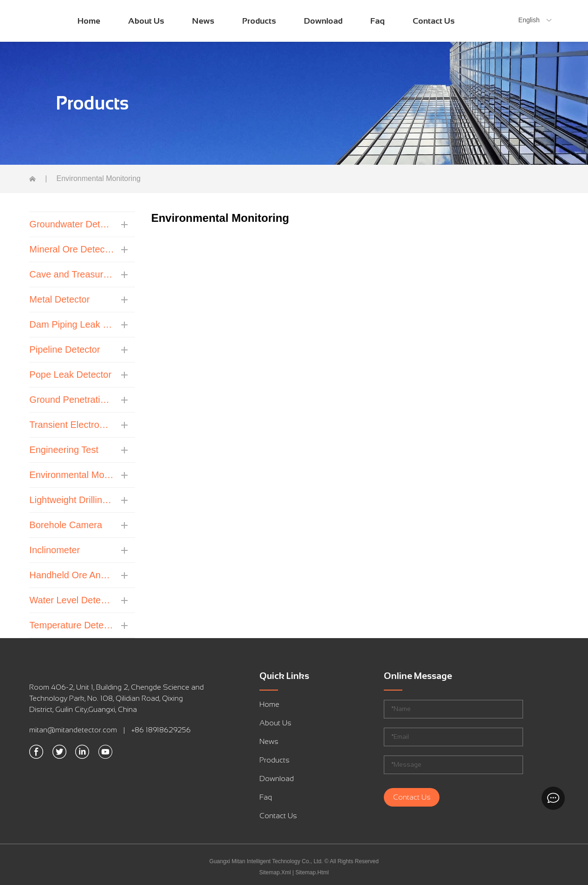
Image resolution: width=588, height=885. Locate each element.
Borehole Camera (66, 525)
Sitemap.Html (312, 872)
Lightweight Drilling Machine (71, 500)
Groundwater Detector (71, 224)
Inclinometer (55, 550)
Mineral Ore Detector (71, 249)
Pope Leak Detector (70, 375)
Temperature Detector (71, 625)
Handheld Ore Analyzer (71, 575)
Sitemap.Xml (275, 872)
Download (323, 21)
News (203, 21)
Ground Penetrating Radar (71, 400)
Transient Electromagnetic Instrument (71, 425)
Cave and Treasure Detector (71, 274)
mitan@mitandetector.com (73, 730)
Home (89, 21)
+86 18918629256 (161, 730)
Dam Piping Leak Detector (71, 324)
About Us (146, 21)
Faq (378, 21)
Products (259, 21)
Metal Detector (59, 299)
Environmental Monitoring (71, 475)
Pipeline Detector (65, 349)
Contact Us (434, 21)
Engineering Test (64, 450)
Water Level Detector (71, 600)
